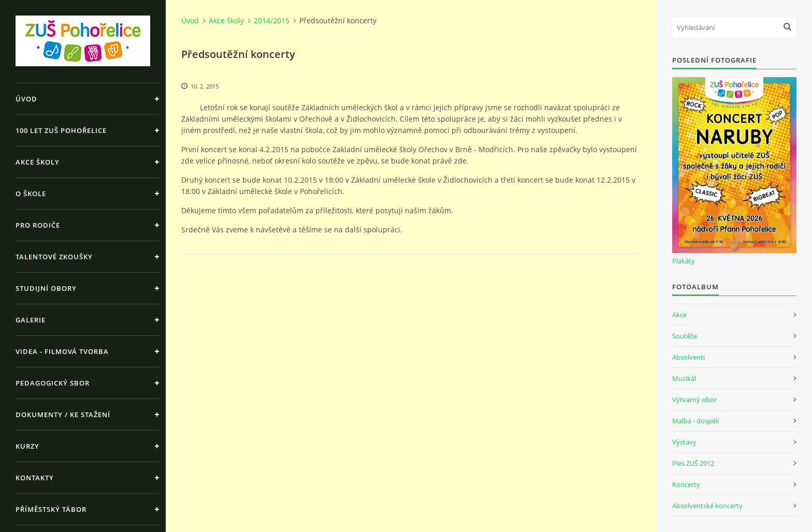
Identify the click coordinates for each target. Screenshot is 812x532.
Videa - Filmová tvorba (62, 351)
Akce (679, 315)
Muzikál (684, 378)
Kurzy (27, 446)
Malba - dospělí (695, 421)
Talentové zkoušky (54, 257)
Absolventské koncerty (707, 506)
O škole (31, 194)
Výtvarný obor (694, 400)
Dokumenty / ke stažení (63, 415)
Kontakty (35, 478)
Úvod (26, 99)
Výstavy (684, 442)
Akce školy (38, 162)
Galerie (31, 320)
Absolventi (688, 357)
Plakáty (684, 261)
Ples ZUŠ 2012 (693, 463)
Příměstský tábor (51, 509)
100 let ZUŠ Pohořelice (61, 130)
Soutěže (685, 336)
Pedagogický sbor (53, 383)
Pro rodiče (38, 225)
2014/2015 (272, 20)
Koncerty (686, 484)
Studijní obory (46, 288)
